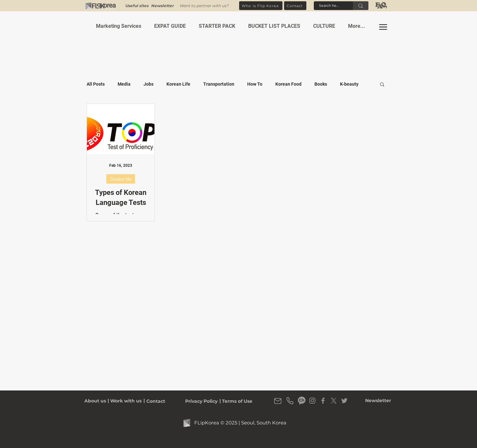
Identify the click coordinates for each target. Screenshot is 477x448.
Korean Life (178, 84)
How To (255, 84)
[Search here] (329, 6)
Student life (121, 179)
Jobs (148, 84)
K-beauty (349, 84)
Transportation (219, 84)
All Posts (96, 84)
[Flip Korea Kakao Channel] (302, 401)
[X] (334, 401)
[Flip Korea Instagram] (312, 401)
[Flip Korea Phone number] (290, 401)
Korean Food (288, 84)
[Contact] (295, 6)
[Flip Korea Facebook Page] (323, 401)
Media (124, 84)
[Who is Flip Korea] (261, 6)
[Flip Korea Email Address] (278, 401)
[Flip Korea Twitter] (344, 401)
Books (321, 84)
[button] (163, 6)
